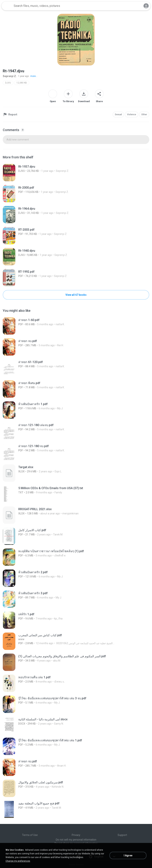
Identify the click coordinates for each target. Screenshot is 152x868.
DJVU (8, 83)
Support (122, 835)
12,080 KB (22, 83)
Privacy (76, 835)
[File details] (44, 173)
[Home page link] (7, 6)
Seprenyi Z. (10, 76)
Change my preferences (18, 861)
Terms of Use (30, 835)
